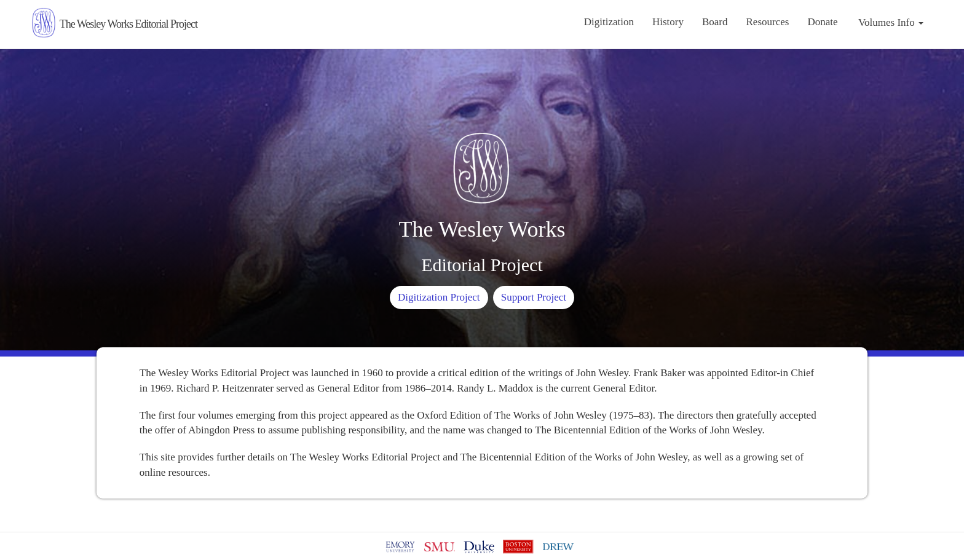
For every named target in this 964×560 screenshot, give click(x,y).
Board (715, 22)
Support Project (534, 297)
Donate (822, 22)
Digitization (609, 22)
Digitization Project (439, 297)
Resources (768, 22)
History (668, 22)
